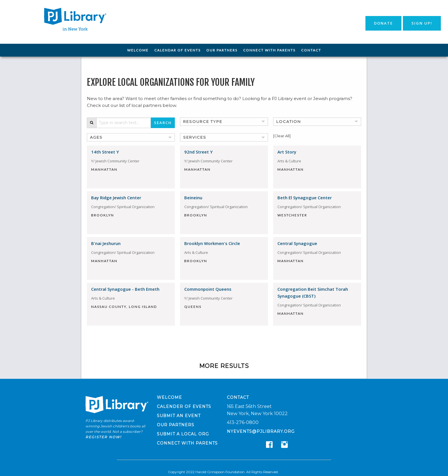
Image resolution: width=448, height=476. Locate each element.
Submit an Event (179, 416)
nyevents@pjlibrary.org (261, 431)
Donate (383, 23)
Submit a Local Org (183, 434)
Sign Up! (422, 23)
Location (289, 122)
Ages (96, 137)
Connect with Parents (269, 50)
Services (195, 137)
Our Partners (222, 50)
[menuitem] (138, 50)
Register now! (103, 437)
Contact (311, 50)
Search (163, 123)
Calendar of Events (177, 50)
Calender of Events (184, 407)
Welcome (138, 50)
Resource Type (203, 122)
